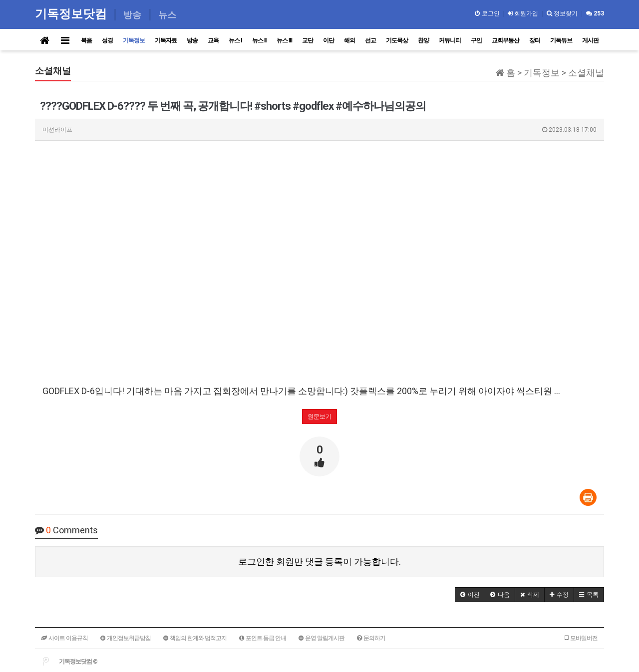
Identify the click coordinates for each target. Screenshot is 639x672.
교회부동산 (505, 40)
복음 (86, 40)
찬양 (423, 40)
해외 (349, 40)
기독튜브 (561, 40)
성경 (107, 40)
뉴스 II (259, 40)
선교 (370, 40)
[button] (470, 595)
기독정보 (134, 40)
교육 (213, 40)
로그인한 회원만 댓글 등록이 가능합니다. (319, 561)
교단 (308, 40)
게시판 (590, 40)
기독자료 (166, 40)
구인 (476, 40)
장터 (535, 40)
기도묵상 (397, 40)
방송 (192, 40)
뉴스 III (284, 40)
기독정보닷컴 (73, 14)
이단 (328, 40)
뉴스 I (235, 40)
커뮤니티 (450, 40)
